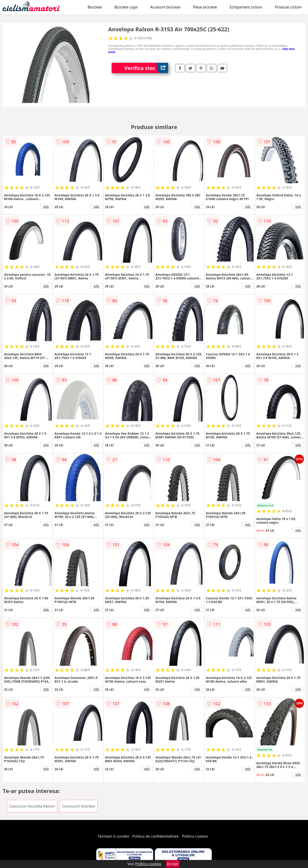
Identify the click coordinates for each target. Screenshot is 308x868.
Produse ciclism (288, 7)
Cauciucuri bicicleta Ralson (32, 806)
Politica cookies (195, 836)
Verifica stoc (146, 68)
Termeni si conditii (113, 836)
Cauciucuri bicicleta (78, 806)
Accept (173, 864)
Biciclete (95, 7)
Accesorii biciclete (165, 7)
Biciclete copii (126, 7)
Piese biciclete (205, 7)
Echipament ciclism (246, 7)
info (46, 207)
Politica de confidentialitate (155, 836)
